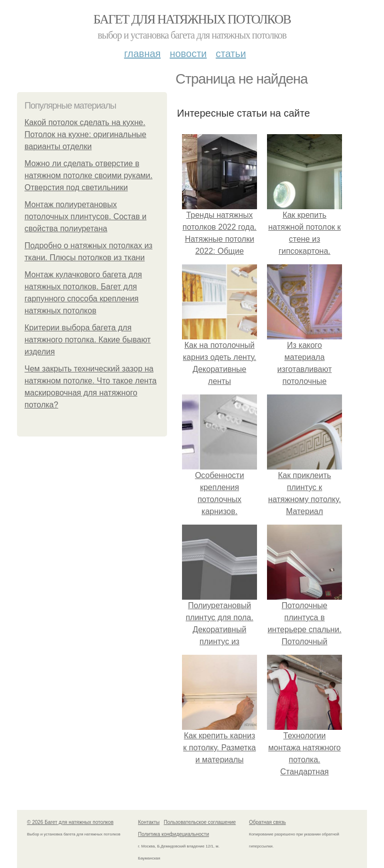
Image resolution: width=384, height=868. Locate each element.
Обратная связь (267, 822)
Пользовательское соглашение (200, 822)
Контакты (149, 822)
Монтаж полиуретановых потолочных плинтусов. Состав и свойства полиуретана (85, 216)
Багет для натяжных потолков (192, 19)
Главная (142, 54)
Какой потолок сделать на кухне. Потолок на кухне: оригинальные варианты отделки (85, 134)
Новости (188, 54)
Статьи (230, 54)
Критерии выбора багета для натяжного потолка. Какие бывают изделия (87, 340)
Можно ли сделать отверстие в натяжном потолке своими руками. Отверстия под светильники (88, 175)
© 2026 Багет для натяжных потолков (70, 822)
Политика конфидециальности (173, 834)
